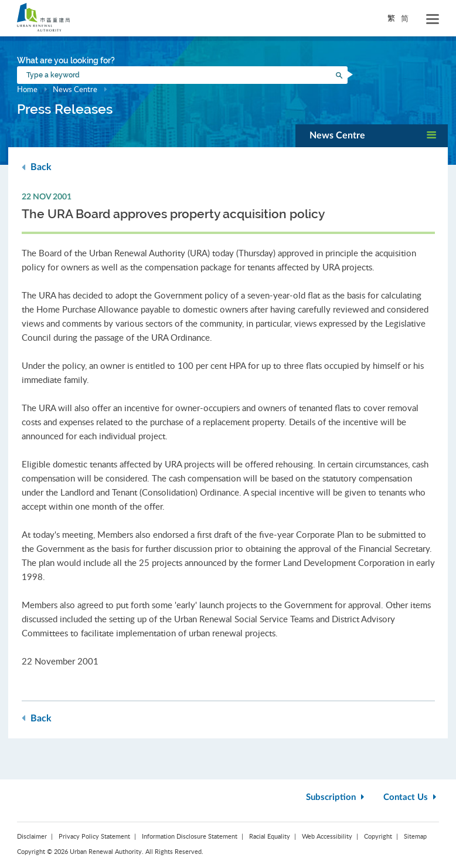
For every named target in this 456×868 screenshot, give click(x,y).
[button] (372, 136)
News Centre (75, 89)
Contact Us (411, 797)
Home (27, 89)
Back (37, 167)
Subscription (336, 797)
